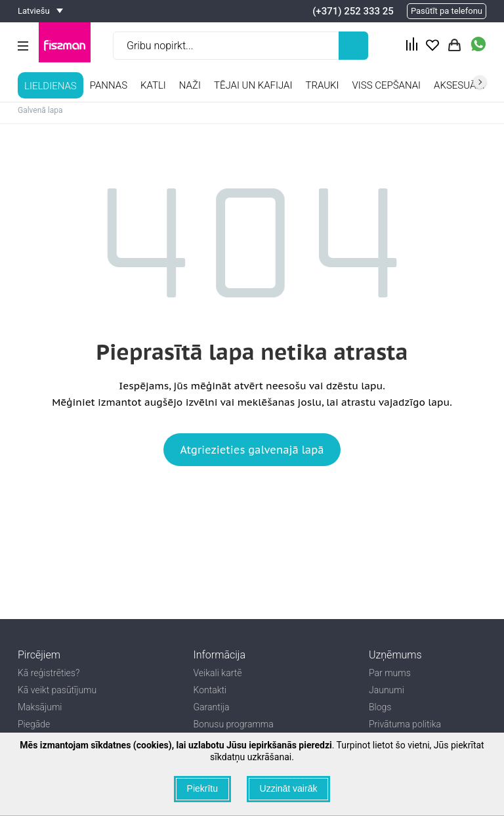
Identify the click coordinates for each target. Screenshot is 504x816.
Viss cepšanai (387, 85)
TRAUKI (322, 85)
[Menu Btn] (23, 46)
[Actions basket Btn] (454, 46)
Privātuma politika (405, 724)
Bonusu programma (234, 724)
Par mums (390, 673)
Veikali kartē (218, 673)
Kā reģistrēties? (49, 673)
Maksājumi (40, 707)
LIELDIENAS (51, 86)
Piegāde (34, 724)
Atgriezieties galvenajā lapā (252, 450)
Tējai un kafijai (253, 85)
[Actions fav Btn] (432, 46)
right (480, 82)
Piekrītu (202, 788)
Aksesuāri (459, 85)
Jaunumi (387, 690)
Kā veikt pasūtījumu (57, 690)
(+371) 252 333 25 (353, 11)
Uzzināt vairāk (289, 788)
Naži (190, 85)
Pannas (109, 85)
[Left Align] (353, 46)
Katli (153, 85)
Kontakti (210, 690)
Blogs (380, 707)
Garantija (212, 707)
